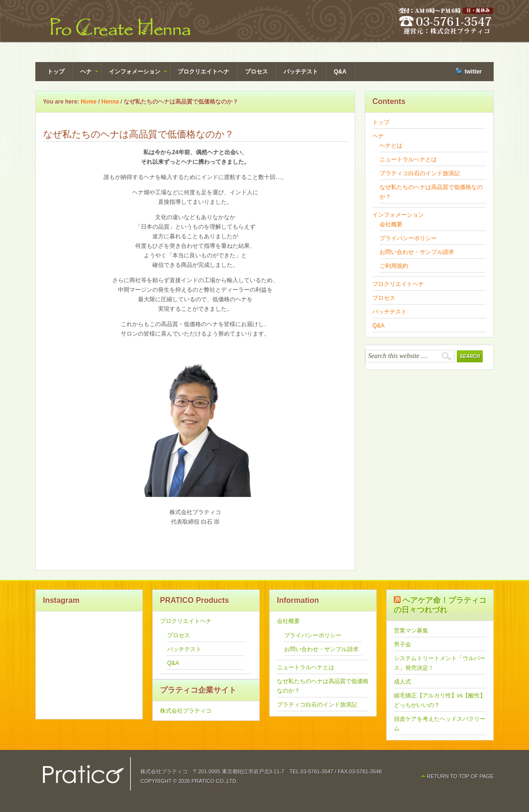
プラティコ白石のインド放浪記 (420, 173)
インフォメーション (135, 73)
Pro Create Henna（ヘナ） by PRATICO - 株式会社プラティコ (119, 24)
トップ (56, 72)
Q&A (340, 72)
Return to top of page (460, 776)
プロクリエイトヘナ (203, 72)
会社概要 (391, 224)
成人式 (402, 682)
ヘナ (86, 73)
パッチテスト (301, 72)
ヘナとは (391, 146)
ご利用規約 (394, 266)
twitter (473, 72)
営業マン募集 (411, 631)
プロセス (256, 72)
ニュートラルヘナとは (408, 159)
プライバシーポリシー (408, 238)
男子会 (402, 644)
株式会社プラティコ (186, 711)
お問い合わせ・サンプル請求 (417, 252)
